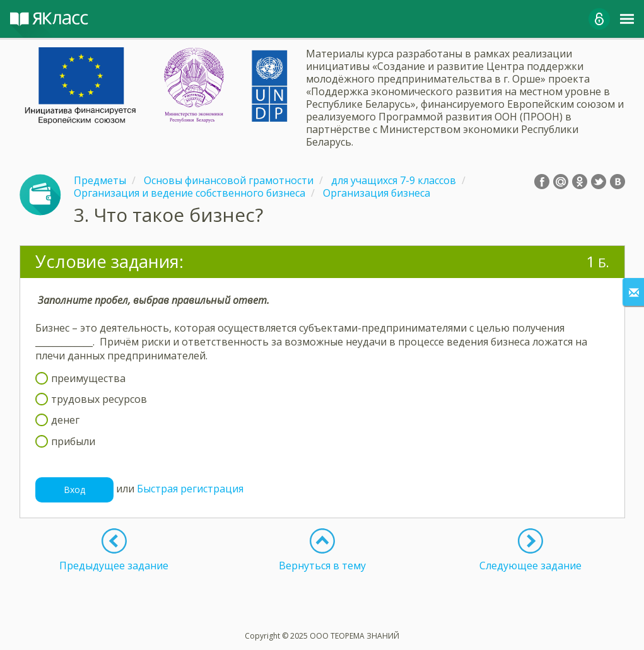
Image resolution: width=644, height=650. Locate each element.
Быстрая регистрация (190, 489)
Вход (74, 490)
